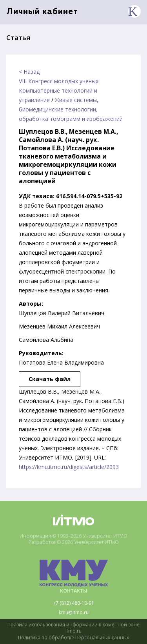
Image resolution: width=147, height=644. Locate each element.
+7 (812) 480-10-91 (73, 603)
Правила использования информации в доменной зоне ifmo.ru (73, 628)
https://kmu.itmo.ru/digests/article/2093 (69, 467)
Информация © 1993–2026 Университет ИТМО (73, 536)
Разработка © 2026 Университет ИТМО (74, 542)
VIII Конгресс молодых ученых (59, 81)
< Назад (29, 72)
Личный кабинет (42, 12)
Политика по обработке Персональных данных (73, 638)
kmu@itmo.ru (74, 613)
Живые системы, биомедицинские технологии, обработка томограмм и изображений (71, 109)
